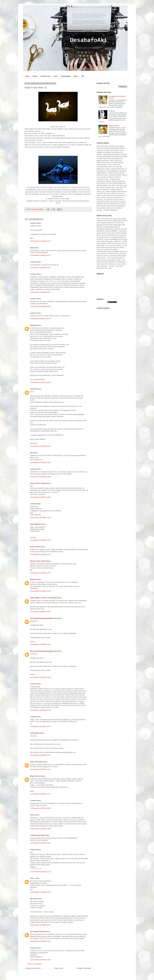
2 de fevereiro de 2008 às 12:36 (40, 554)
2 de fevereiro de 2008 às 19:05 (40, 808)
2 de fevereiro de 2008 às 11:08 (40, 518)
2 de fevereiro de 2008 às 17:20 (40, 794)
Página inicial (58, 968)
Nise (32, 453)
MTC (83, 76)
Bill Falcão (34, 899)
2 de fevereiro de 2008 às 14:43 (40, 755)
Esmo (56, 76)
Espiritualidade (66, 76)
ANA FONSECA (35, 524)
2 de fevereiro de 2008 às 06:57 (40, 292)
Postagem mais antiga (84, 968)
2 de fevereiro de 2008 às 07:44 (40, 319)
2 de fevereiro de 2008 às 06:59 (40, 306)
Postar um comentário (35, 964)
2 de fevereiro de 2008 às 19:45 (40, 829)
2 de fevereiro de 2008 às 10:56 (40, 497)
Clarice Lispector (114, 126)
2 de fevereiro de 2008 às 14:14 (40, 726)
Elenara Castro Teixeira (38, 483)
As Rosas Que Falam (37, 835)
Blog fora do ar (35, 776)
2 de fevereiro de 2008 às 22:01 (40, 892)
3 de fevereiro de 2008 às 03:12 (40, 925)
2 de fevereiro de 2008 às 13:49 (40, 644)
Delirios (35, 76)
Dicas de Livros (46, 76)
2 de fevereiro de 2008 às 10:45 (40, 477)
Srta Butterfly (35, 733)
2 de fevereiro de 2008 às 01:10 (40, 241)
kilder (32, 248)
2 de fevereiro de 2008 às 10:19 (40, 462)
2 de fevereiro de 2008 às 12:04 (40, 540)
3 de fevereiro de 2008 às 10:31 (40, 941)
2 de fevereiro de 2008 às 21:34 (40, 872)
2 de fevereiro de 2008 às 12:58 (40, 591)
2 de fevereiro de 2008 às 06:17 (40, 268)
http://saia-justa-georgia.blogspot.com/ (44, 618)
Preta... (32, 878)
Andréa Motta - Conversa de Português (44, 598)
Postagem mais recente (33, 968)
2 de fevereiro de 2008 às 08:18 (40, 382)
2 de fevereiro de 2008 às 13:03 (40, 612)
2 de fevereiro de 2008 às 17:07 (40, 769)
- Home (27, 76)
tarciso (32, 815)
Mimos (76, 76)
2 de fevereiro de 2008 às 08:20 (40, 446)
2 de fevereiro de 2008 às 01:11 (40, 255)
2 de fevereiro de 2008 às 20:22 (40, 843)
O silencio (112, 111)
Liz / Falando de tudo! (38, 932)
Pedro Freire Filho (36, 762)
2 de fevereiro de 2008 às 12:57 (40, 573)
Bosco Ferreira (35, 547)
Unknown (33, 325)
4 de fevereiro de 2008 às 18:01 (40, 960)
